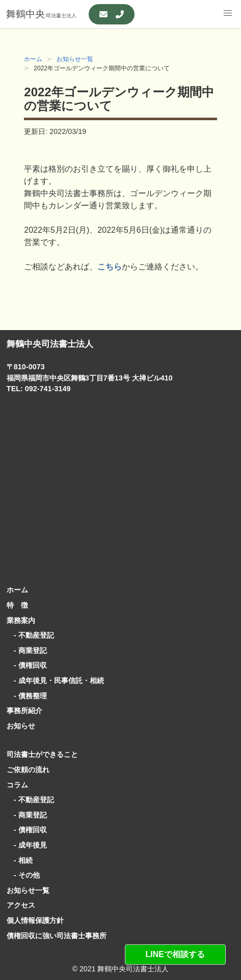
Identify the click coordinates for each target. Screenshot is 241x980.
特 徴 (17, 605)
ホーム (33, 59)
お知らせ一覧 (75, 59)
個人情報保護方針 (35, 920)
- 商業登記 (27, 650)
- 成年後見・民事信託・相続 (55, 680)
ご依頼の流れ (28, 770)
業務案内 (21, 620)
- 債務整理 (27, 696)
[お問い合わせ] (112, 14)
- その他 (23, 875)
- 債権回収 (27, 665)
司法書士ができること (42, 754)
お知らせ (21, 726)
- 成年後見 (27, 845)
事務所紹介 (24, 711)
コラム (17, 785)
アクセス (21, 905)
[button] (228, 13)
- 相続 (20, 860)
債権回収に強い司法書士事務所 (57, 936)
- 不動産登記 (30, 635)
